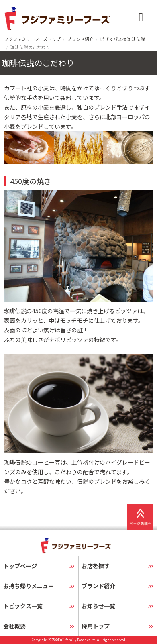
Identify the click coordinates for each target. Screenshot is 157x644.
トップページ (20, 566)
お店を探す (96, 566)
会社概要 (14, 626)
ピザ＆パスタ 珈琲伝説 (122, 39)
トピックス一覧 (23, 606)
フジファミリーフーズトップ (32, 39)
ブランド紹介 (80, 39)
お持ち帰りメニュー (29, 586)
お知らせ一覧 (98, 606)
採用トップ (96, 626)
